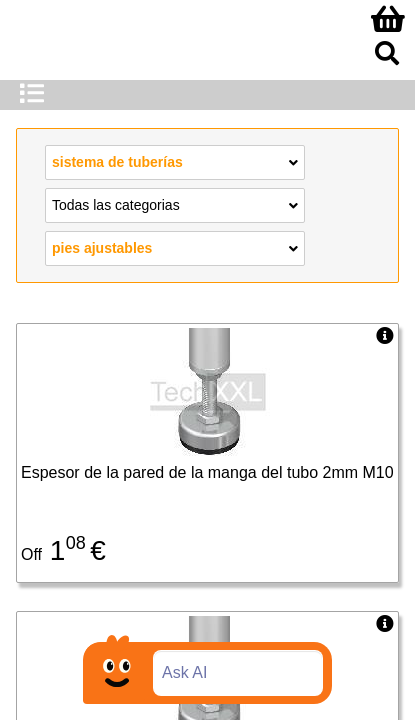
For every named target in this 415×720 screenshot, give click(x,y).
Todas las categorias (175, 204)
